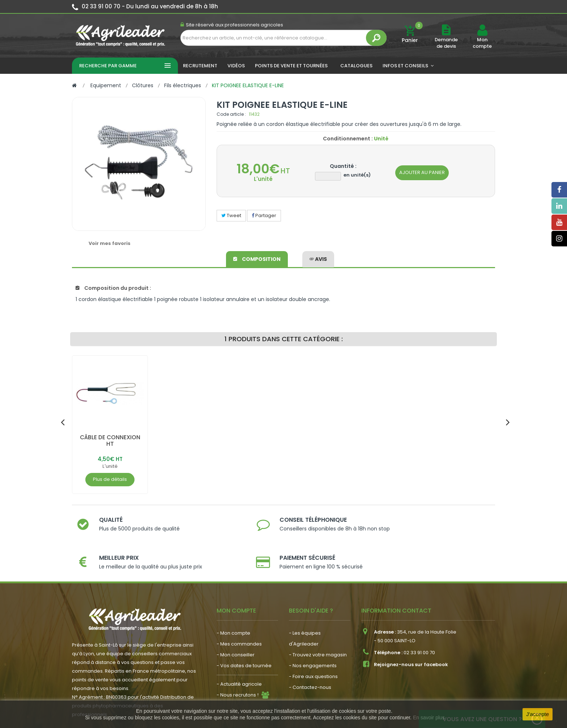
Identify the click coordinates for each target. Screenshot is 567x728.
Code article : (231, 114)
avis (318, 258)
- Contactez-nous (310, 658)
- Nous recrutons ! (238, 666)
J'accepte (538, 714)
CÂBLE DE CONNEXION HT (110, 441)
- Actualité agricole (239, 655)
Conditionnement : (348, 139)
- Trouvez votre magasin (318, 625)
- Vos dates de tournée (244, 636)
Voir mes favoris (110, 243)
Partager (264, 215)
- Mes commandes (239, 615)
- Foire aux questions (313, 647)
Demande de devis (446, 43)
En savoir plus (429, 718)
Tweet (231, 215)
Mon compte (482, 43)
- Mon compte (233, 604)
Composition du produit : (113, 288)
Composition (257, 258)
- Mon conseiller (236, 625)
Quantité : (343, 166)
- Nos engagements (313, 636)
